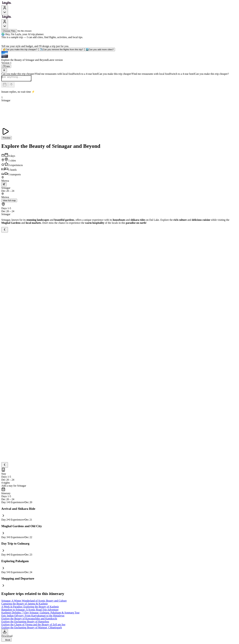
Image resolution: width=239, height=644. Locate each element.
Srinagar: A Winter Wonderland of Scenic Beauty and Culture (34, 602)
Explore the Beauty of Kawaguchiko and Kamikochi (29, 620)
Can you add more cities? (100, 49)
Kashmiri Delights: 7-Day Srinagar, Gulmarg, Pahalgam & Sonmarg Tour (40, 614)
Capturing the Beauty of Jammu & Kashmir (25, 605)
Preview (7, 139)
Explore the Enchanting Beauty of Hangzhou (25, 623)
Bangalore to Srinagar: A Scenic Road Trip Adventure (30, 611)
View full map (9, 201)
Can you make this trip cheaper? (20, 49)
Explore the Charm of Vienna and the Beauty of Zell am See (33, 626)
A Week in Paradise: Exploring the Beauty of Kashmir (30, 608)
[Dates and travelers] (5, 86)
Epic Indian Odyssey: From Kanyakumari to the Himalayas (33, 617)
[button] (119, 56)
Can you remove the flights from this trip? (62, 49)
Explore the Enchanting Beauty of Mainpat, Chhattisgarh (32, 629)
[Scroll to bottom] (4, 70)
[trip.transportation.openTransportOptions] (4, 185)
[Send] (11, 86)
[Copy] (6, 66)
